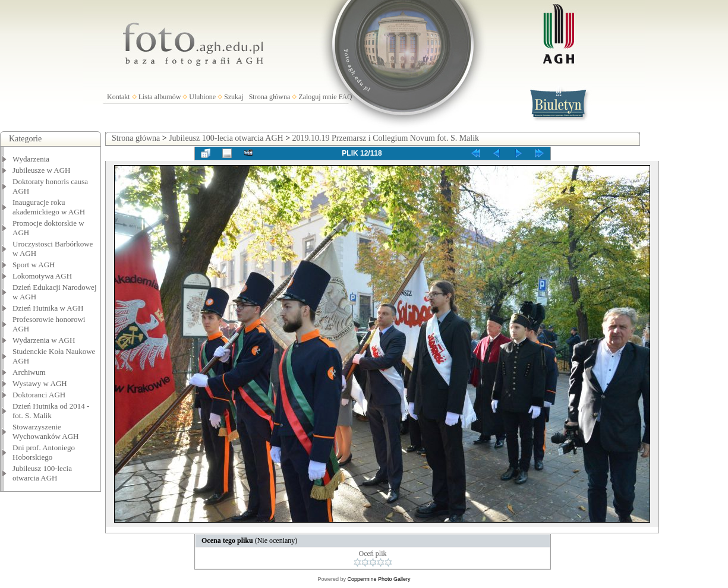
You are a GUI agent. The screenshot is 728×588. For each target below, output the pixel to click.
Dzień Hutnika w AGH (48, 308)
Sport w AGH (34, 265)
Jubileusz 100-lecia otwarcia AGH (42, 473)
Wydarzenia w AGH (44, 340)
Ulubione (202, 97)
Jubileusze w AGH (42, 170)
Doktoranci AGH (39, 395)
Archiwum (29, 372)
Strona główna (270, 97)
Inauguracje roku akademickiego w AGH (49, 207)
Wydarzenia (31, 159)
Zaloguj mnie (317, 97)
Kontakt (119, 97)
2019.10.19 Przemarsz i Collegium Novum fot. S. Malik (386, 138)
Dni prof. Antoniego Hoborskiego (44, 452)
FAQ (346, 97)
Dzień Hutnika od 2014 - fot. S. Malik (51, 411)
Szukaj (234, 97)
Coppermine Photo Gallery (379, 579)
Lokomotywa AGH (42, 276)
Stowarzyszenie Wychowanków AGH (46, 431)
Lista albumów (160, 97)
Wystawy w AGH (40, 383)
